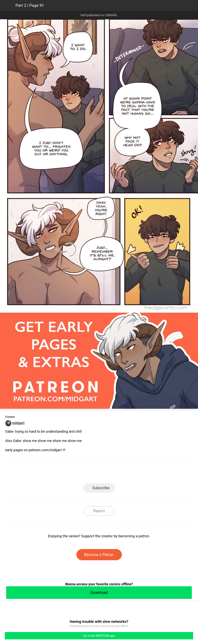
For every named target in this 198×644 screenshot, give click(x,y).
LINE (64, 472)
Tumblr (116, 472)
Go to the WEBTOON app (99, 636)
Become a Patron (99, 555)
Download (99, 592)
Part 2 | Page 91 (30, 5)
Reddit (134, 472)
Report (99, 511)
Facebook (82, 472)
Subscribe (101, 488)
